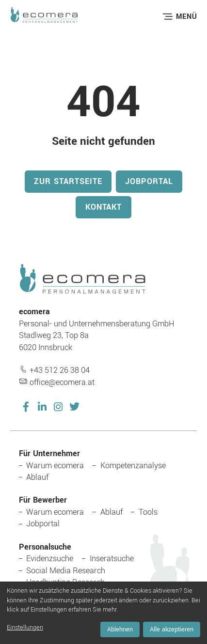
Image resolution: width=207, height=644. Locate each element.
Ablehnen (120, 629)
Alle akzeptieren (172, 629)
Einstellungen (25, 628)
